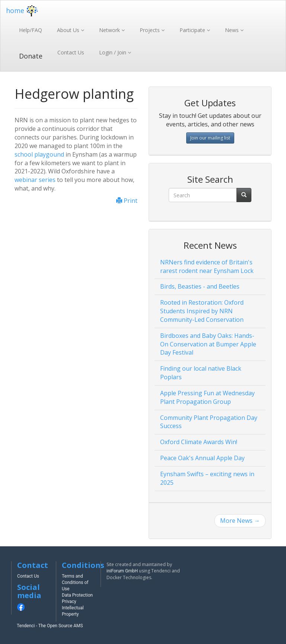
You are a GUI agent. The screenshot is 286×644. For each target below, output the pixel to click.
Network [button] (110, 30)
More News (240, 521)
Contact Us (71, 52)
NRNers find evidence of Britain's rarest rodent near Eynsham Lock (207, 266)
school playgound (39, 154)
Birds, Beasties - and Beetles (200, 286)
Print (127, 201)
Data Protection (77, 595)
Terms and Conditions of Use (75, 582)
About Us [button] (69, 30)
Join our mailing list (210, 138)
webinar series (35, 180)
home (23, 10)
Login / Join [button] (113, 52)
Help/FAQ (31, 30)
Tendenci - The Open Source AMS (50, 626)
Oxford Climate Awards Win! (199, 442)
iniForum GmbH (122, 571)
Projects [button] (150, 30)
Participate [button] (193, 30)
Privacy (69, 601)
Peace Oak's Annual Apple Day (202, 458)
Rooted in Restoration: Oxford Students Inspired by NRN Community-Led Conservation (202, 311)
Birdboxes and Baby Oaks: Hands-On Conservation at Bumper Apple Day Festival (208, 344)
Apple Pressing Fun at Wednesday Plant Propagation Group (207, 397)
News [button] (233, 30)
